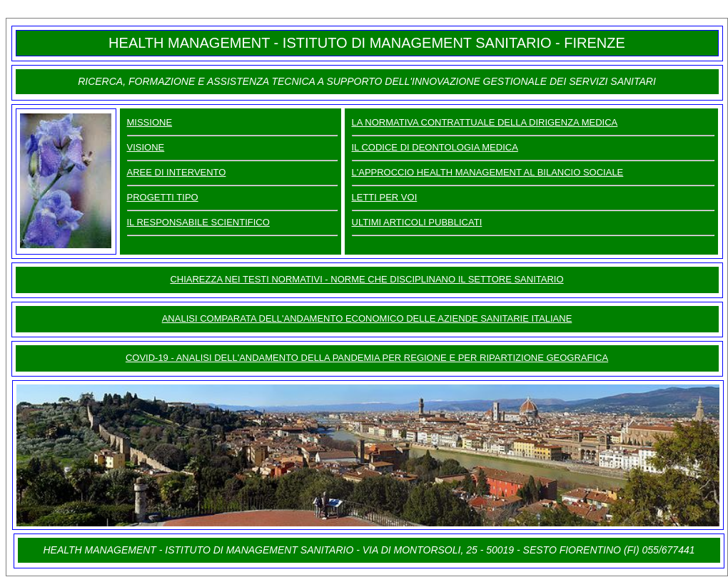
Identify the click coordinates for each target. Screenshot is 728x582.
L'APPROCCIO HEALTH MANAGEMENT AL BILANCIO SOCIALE (488, 172)
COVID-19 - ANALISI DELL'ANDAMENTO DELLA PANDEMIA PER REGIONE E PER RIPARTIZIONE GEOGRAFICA (367, 358)
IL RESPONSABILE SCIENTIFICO (198, 222)
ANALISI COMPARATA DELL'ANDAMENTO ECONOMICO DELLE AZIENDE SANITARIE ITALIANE (367, 318)
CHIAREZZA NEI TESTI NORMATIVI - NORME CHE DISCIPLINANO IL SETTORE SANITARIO (366, 279)
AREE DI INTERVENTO (177, 172)
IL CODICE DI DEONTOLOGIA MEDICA (435, 147)
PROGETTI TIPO (163, 197)
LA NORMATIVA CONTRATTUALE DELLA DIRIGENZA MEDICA (485, 122)
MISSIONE (150, 122)
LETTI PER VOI (385, 197)
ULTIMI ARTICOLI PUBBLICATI (417, 222)
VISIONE (146, 147)
